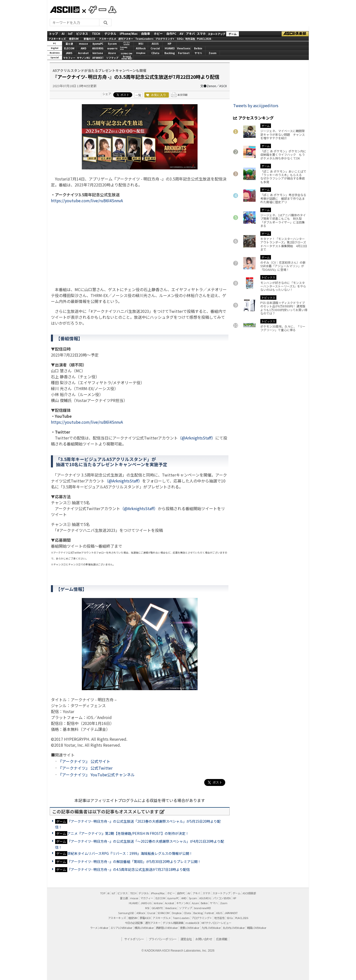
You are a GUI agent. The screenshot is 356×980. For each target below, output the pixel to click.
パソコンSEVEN (127, 44)
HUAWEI (170, 48)
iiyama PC (173, 898)
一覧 (138, 95)
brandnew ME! (127, 58)
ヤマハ (198, 53)
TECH (96, 33)
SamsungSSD (124, 48)
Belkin (198, 48)
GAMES (100, 9)
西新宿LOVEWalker (167, 928)
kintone (98, 53)
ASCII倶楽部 (295, 34)
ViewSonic (184, 48)
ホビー (158, 33)
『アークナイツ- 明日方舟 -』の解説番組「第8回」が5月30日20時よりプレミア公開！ (134, 861)
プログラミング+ (165, 39)
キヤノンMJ (83, 58)
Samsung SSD (126, 913)
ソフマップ (112, 58)
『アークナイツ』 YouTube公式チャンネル (96, 775)
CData (155, 53)
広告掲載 (222, 939)
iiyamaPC (98, 44)
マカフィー (69, 58)
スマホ (201, 33)
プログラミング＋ (202, 918)
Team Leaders (181, 918)
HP (169, 44)
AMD (84, 48)
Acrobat (83, 53)
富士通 (69, 44)
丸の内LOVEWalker (234, 928)
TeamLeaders (144, 39)
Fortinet (184, 53)
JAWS (69, 53)
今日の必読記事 (134, 923)
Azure (112, 53)
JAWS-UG (146, 903)
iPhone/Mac (129, 33)
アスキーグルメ (108, 39)
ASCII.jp (65, 10)
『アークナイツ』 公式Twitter (85, 768)
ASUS (155, 44)
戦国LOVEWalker (257, 928)
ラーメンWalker (99, 928)
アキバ (190, 33)
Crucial (155, 48)
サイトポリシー (134, 939)
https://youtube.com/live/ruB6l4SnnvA (87, 200)
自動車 (146, 33)
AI (63, 33)
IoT (70, 33)
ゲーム (233, 34)
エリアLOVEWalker (121, 928)
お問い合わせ (204, 939)
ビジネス (82, 33)
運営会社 (186, 939)
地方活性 (190, 39)
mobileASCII (192, 923)
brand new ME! (202, 908)
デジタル (110, 33)
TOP (103, 893)
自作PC (171, 33)
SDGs (180, 39)
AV (181, 33)
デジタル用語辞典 (173, 923)
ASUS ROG (98, 48)
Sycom (112, 44)
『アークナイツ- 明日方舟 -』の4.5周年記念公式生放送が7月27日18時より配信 (129, 869)
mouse (83, 44)
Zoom (212, 53)
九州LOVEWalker (211, 928)
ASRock (141, 48)
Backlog (170, 53)
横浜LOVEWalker (144, 928)
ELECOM (69, 48)
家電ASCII (89, 39)
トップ (53, 33)
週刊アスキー (126, 39)
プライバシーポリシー (163, 939)
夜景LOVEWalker (190, 928)
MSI (141, 44)
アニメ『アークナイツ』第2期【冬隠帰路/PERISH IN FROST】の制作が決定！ (128, 833)
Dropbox (141, 53)
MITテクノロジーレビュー (216, 923)
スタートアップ (216, 34)
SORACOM (164, 913)
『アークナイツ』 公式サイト (84, 761)
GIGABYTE (112, 49)
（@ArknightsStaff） (197, 438)
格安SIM (74, 39)
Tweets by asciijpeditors (256, 105)
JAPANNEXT (98, 58)
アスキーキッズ (57, 39)
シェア (107, 94)
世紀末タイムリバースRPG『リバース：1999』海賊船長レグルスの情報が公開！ (130, 853)
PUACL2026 (204, 39)
